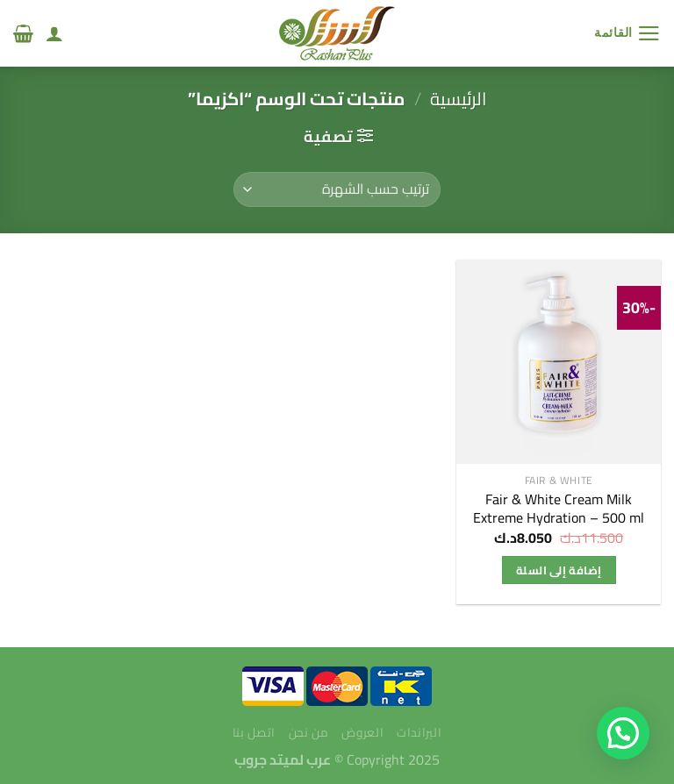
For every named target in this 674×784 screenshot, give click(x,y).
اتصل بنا (254, 732)
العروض (362, 732)
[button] (623, 733)
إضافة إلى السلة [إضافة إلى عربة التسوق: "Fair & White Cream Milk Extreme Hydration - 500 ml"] (559, 570)
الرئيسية (458, 99)
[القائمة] (627, 33)
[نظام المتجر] (337, 189)
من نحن (309, 732)
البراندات (419, 732)
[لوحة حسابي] (54, 33)
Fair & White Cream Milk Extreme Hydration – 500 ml (559, 509)
